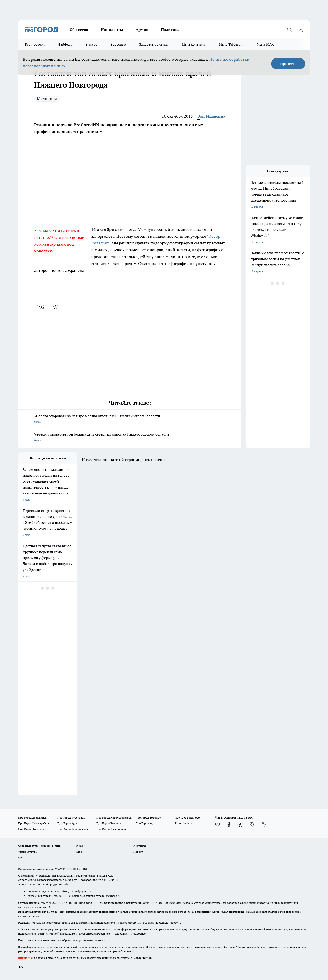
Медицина (47, 98)
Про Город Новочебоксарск (114, 818)
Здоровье (118, 44)
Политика (170, 30)
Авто (79, 852)
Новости (139, 852)
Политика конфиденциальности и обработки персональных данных (61, 940)
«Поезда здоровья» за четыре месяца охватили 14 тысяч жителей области (130, 419)
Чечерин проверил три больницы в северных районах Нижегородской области (130, 437)
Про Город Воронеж (148, 818)
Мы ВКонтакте (194, 44)
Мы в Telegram (231, 44)
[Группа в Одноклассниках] (229, 825)
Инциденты (112, 30)
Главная (23, 857)
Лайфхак (65, 44)
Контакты (140, 846)
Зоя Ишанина (211, 116)
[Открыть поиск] (289, 30)
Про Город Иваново (187, 818)
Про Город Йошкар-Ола (33, 823)
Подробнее (138, 933)
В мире (91, 44)
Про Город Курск (68, 823)
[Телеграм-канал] (240, 825)
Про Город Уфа (145, 823)
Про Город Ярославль (32, 829)
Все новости (35, 44)
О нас (79, 846)
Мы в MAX (265, 44)
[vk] (41, 307)
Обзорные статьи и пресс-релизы (40, 846)
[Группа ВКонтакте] (218, 825)
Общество (79, 30)
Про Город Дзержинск (32, 818)
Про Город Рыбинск (109, 823)
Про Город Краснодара (111, 829)
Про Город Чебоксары (71, 818)
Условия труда (27, 852)
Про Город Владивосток (73, 829)
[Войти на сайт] (301, 30)
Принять (288, 64)
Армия (142, 30)
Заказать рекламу (154, 44)
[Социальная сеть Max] (263, 825)
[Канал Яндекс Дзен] (252, 825)
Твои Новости (184, 823)
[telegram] (57, 307)
